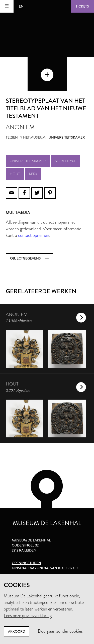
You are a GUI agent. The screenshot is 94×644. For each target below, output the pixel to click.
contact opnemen (34, 235)
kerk (33, 174)
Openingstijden (26, 563)
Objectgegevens (29, 258)
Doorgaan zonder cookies (60, 631)
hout (15, 174)
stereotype (65, 161)
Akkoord (17, 631)
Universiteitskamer (28, 161)
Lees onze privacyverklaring (28, 616)
